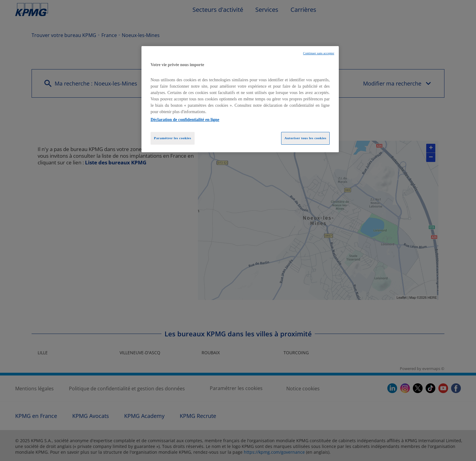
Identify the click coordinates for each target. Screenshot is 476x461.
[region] (240, 99)
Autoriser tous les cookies (305, 138)
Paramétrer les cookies (173, 138)
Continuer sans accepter (319, 53)
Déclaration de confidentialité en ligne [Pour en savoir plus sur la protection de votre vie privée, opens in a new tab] (185, 120)
